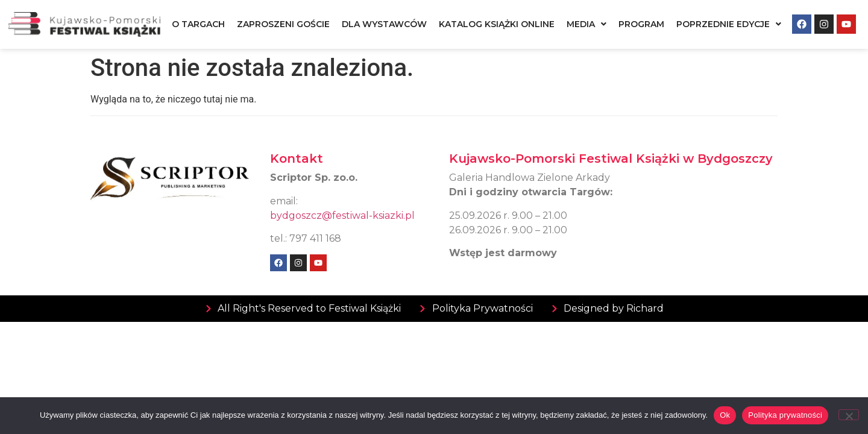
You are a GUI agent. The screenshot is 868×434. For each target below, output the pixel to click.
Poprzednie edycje (729, 24)
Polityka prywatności (785, 415)
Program (641, 24)
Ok (725, 415)
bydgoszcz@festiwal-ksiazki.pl (342, 215)
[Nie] (849, 415)
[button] (587, 24)
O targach (198, 24)
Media (587, 24)
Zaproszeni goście (283, 24)
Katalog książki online (497, 24)
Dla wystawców (384, 24)
